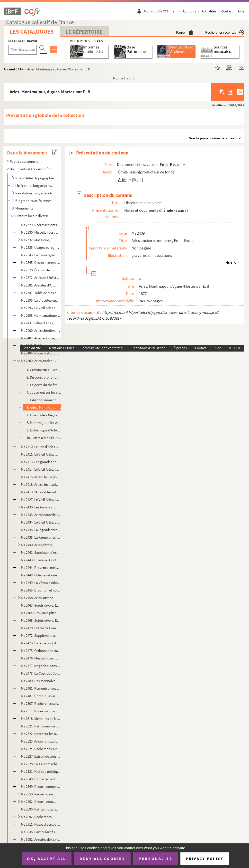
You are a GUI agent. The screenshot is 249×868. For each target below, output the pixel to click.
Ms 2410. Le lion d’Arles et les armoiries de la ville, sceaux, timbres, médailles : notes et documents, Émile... (41, 447)
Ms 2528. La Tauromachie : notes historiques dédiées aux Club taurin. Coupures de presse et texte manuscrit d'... (41, 764)
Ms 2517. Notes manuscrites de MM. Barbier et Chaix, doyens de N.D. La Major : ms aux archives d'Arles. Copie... (41, 711)
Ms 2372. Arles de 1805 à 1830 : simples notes (41, 278)
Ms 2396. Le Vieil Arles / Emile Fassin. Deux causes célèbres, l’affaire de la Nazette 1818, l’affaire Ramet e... (41, 308)
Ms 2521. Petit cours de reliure (41, 726)
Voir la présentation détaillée (212, 138)
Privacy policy (205, 859)
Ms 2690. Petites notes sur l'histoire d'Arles (41, 809)
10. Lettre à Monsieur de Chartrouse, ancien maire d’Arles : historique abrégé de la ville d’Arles (44, 438)
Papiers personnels (24, 161)
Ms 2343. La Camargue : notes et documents (41, 255)
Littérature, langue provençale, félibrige (36, 186)
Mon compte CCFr (160, 11)
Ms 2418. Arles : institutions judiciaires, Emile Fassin (41, 484)
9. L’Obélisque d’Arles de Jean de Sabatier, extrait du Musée (44, 430)
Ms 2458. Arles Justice (37, 598)
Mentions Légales (62, 348)
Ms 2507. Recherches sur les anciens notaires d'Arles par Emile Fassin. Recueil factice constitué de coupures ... (41, 703)
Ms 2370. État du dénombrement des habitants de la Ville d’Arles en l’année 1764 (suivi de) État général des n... (41, 270)
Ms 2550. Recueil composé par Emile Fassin (39, 794)
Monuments (24, 208)
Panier (184, 32)
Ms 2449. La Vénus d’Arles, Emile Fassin (41, 583)
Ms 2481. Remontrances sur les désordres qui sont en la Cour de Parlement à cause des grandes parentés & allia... (41, 688)
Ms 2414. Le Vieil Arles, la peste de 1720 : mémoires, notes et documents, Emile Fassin (41, 469)
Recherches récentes (225, 32)
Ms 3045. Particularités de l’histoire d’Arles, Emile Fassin (41, 832)
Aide (241, 11)
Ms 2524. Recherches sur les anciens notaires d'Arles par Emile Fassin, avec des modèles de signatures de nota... (41, 749)
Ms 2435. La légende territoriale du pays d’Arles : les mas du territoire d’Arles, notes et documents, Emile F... (41, 530)
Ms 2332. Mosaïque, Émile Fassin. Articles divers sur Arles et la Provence (39, 240)
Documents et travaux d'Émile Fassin (33, 169)
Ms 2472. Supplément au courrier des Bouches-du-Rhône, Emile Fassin (41, 635)
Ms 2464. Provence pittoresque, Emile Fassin (41, 613)
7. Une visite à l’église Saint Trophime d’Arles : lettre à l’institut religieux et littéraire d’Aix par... (44, 415)
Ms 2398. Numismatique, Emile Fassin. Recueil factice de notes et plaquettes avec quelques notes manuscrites (41, 315)
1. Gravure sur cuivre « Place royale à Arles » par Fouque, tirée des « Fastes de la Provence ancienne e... (44, 370)
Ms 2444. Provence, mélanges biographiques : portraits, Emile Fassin (41, 568)
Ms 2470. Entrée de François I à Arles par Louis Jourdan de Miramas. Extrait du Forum (41, 628)
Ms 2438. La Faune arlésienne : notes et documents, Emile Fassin (41, 537)
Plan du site (32, 348)
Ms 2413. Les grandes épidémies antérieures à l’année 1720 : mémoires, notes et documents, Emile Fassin (41, 462)
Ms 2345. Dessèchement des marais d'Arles (41, 262)
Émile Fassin (170, 164)
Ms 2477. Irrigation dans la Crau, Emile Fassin (41, 666)
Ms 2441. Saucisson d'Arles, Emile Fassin (41, 552)
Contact (227, 11)
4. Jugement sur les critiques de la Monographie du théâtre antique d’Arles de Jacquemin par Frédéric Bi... (44, 392)
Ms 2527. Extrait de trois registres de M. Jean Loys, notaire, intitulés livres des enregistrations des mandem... (41, 756)
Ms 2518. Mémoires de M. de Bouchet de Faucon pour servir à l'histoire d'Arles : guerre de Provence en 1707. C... (41, 719)
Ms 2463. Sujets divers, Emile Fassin (41, 605)
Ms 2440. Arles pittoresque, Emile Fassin (39, 545)
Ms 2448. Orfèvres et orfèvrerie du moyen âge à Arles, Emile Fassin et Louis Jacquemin (41, 575)
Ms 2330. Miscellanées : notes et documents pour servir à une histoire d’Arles (41, 232)
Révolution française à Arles (36, 193)
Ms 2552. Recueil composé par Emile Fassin (39, 802)
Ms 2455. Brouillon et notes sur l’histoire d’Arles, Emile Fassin (41, 590)
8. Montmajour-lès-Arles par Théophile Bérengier (44, 423)
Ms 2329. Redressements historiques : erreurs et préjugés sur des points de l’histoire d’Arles (41, 225)
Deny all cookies (102, 858)
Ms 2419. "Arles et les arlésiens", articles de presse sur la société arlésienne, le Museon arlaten (41, 492)
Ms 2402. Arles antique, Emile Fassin (41, 338)
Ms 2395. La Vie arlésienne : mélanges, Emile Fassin (41, 300)
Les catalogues (32, 32)
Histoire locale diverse (32, 216)
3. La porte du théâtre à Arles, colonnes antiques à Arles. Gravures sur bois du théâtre (44, 385)
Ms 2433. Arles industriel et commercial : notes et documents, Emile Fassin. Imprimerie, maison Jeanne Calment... (41, 515)
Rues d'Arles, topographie (35, 178)
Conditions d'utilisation (148, 348)
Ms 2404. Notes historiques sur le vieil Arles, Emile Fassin (41, 353)
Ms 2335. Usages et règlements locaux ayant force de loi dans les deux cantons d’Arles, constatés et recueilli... (41, 247)
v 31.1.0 (235, 348)
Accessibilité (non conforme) (103, 348)
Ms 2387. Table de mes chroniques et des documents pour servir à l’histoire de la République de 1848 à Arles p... (41, 293)
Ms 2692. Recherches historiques (39, 817)
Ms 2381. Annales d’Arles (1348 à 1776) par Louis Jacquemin (39, 285)
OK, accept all (46, 858)
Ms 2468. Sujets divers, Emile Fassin (41, 620)
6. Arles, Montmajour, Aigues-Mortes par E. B (44, 407)
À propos (189, 11)
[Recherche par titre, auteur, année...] (22, 50)
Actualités (209, 11)
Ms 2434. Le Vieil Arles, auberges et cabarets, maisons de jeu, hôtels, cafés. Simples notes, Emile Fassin (41, 522)
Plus (228, 263)
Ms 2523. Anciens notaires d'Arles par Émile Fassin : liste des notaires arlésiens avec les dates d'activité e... (41, 741)
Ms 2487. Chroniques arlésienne (41, 696)
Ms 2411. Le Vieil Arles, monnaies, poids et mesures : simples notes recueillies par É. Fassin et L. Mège (41, 454)
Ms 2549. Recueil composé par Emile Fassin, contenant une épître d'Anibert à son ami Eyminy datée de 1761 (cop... (41, 787)
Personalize (156, 858)
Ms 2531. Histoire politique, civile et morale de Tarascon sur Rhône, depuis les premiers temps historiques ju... (41, 771)
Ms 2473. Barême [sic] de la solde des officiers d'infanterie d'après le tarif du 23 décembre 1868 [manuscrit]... (41, 643)
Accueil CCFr (13, 69)
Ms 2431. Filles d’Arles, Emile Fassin (41, 323)
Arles (122, 180)
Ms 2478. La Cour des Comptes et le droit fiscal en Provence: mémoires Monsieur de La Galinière (41, 673)
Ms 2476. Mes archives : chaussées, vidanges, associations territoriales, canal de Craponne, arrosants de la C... (41, 658)
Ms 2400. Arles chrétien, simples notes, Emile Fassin (41, 330)
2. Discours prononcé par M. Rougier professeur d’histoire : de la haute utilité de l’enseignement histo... (44, 377)
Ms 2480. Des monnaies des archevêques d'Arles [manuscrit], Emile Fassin (41, 681)
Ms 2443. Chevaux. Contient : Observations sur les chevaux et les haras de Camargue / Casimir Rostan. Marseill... (41, 560)
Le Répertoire (84, 32)
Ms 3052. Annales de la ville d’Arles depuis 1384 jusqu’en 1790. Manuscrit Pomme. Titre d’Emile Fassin (41, 839)
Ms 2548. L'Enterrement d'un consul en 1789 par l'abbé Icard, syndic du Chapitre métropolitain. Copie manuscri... (41, 779)
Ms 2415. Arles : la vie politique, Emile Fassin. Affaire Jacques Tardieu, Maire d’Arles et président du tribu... (41, 477)
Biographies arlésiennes (33, 201)
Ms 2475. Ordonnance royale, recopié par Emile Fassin (41, 651)
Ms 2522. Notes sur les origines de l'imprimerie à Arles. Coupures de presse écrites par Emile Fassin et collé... (41, 734)
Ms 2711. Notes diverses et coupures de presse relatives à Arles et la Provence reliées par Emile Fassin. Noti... (41, 824)
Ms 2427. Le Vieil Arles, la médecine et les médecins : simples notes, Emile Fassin (41, 500)
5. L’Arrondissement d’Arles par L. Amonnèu (44, 400)
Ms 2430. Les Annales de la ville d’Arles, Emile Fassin (39, 507)
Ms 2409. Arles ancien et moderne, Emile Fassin (39, 361)
